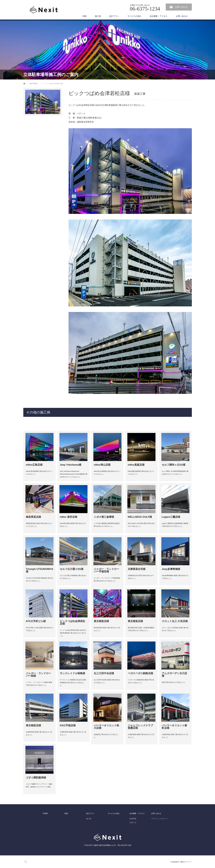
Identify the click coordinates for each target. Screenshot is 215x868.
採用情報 (133, 819)
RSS (25, 861)
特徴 (85, 16)
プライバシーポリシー (160, 819)
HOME (45, 813)
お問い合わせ (181, 7)
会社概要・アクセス (159, 16)
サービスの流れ (134, 16)
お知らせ (133, 822)
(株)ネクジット (186, 862)
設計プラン (114, 16)
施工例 (98, 16)
